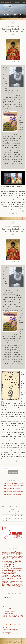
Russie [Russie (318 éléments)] (10, 570)
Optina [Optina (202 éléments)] (5, 564)
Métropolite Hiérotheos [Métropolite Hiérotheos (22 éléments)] (8, 561)
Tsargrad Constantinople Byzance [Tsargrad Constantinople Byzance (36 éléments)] (14, 586)
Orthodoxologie (14, 625)
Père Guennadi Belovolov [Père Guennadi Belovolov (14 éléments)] (18, 569)
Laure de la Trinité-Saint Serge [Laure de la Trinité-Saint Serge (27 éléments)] (10, 558)
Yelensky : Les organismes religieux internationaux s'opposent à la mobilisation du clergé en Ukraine (13, 631)
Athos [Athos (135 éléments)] (17, 552)
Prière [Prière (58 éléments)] (11, 568)
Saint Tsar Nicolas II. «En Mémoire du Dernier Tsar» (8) (13, 31)
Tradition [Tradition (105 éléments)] (5, 584)
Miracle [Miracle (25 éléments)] (4, 559)
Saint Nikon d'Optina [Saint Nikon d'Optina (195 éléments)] (10, 578)
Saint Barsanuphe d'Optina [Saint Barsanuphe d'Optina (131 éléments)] (10, 573)
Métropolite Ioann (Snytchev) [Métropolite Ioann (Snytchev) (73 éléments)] (12, 562)
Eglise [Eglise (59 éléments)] (9, 554)
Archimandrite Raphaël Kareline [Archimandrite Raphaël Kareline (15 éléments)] (8, 552)
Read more (13, 213)
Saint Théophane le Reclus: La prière (11, 634)
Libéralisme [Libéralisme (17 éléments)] (20, 558)
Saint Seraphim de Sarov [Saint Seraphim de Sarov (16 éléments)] (12, 580)
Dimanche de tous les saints (9, 628)
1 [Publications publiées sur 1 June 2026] (6, 513)
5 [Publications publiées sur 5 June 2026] (18, 513)
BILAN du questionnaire (8, 614)
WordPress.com (16, 643)
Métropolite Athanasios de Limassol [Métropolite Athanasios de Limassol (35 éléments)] (12, 560)
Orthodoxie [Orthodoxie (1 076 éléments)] (8, 566)
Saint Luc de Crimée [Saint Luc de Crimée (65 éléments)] (15, 577)
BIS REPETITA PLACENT (9, 612)
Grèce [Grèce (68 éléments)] (4, 556)
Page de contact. (6, 597)
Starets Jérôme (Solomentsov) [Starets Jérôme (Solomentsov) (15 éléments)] (13, 583)
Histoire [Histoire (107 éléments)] (13, 556)
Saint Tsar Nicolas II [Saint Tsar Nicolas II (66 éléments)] (13, 582)
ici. (10, 167)
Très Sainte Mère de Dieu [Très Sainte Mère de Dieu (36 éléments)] (16, 584)
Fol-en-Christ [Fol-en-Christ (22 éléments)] (14, 554)
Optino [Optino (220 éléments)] (11, 564)
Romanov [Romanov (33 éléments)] (5, 570)
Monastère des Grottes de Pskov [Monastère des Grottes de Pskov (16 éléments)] (13, 559)
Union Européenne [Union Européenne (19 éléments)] (6, 587)
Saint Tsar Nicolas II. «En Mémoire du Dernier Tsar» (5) (13, 231)
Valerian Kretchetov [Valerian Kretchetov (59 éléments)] (17, 587)
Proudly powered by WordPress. (11, 641)
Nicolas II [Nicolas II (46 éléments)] (16, 563)
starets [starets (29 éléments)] (5, 583)
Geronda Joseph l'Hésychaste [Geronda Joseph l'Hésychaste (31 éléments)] (14, 555)
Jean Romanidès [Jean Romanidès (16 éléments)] (19, 556)
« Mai (4, 522)
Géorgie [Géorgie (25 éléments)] (8, 556)
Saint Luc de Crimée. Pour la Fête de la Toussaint (13, 484)
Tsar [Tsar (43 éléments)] (3, 586)
